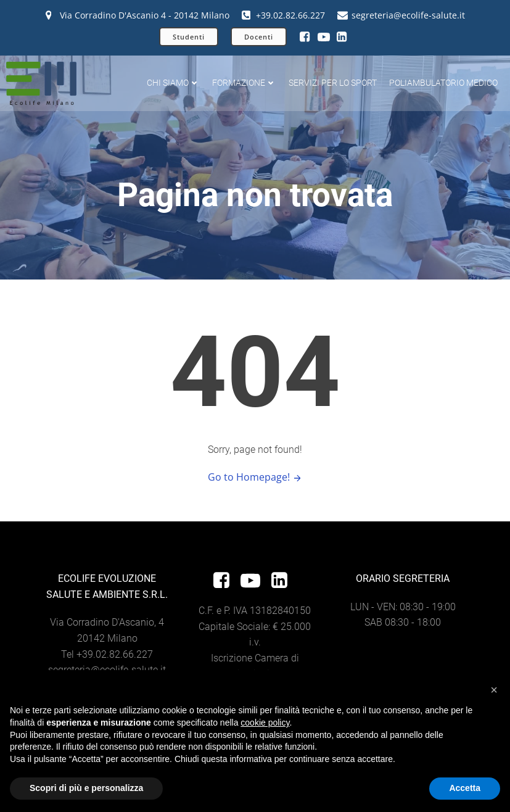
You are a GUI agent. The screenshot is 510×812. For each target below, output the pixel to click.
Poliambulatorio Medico (443, 83)
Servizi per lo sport (333, 83)
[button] (494, 690)
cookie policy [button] (265, 723)
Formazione (244, 83)
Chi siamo (173, 83)
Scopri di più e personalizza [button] (86, 788)
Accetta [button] (465, 788)
